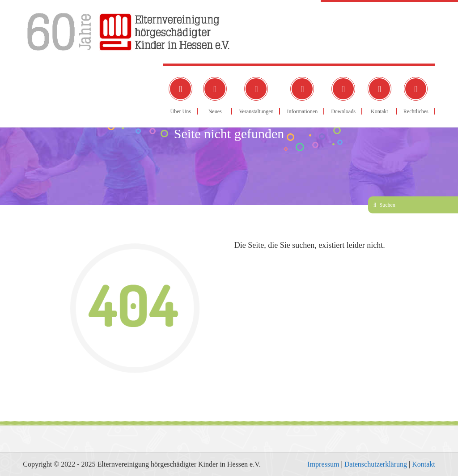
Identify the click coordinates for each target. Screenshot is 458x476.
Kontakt (424, 464)
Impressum (323, 464)
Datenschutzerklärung (376, 464)
